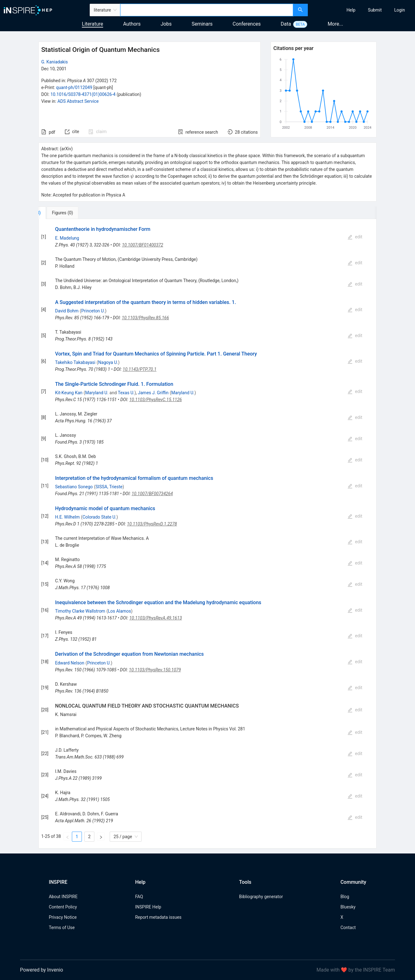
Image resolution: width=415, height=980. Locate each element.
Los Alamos (119, 611)
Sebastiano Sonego (74, 487)
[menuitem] (351, 10)
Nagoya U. (108, 362)
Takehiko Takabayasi (75, 362)
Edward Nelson (70, 663)
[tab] (59, 213)
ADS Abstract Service (78, 101)
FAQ (139, 897)
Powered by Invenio (42, 970)
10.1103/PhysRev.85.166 (145, 318)
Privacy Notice (63, 917)
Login (400, 10)
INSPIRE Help (148, 907)
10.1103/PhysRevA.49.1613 (156, 618)
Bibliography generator (261, 897)
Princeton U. (93, 311)
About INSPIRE (63, 897)
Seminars (202, 24)
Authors (132, 24)
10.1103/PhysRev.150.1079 (155, 670)
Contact (348, 928)
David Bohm (67, 311)
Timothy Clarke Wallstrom (80, 611)
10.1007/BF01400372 (142, 245)
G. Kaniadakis (55, 62)
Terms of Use (62, 928)
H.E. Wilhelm (67, 517)
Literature (92, 24)
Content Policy (63, 907)
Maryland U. (97, 393)
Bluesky (348, 907)
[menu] (362, 10)
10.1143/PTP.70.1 (140, 369)
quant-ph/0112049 (74, 87)
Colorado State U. (100, 517)
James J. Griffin (153, 393)
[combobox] (207, 10)
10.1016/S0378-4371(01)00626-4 (83, 94)
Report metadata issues (158, 917)
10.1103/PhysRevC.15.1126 (156, 400)
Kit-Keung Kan (69, 393)
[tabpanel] (207, 534)
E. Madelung (67, 238)
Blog (345, 897)
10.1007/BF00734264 (152, 494)
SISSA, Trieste (109, 487)
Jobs (166, 24)
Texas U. (126, 393)
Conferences (247, 24)
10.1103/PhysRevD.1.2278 (152, 524)
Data (286, 24)
